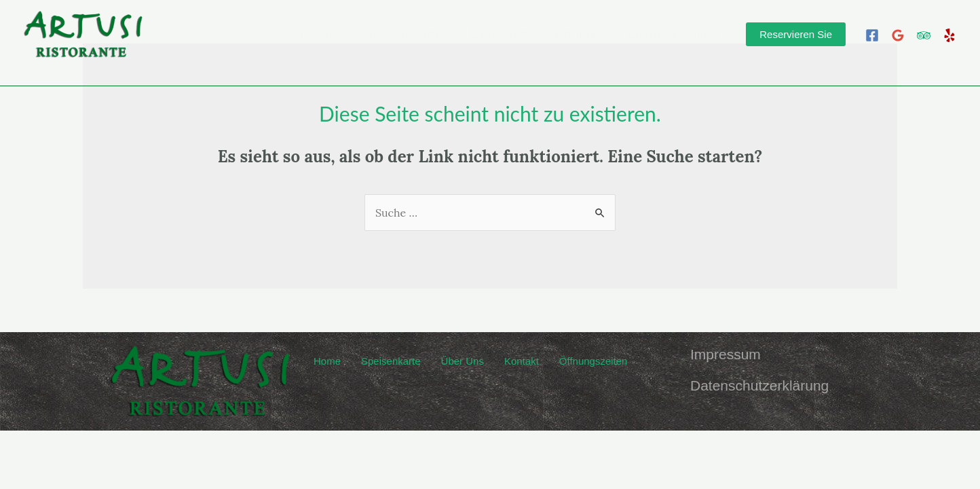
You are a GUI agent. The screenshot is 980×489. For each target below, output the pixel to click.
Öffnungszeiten (673, 35)
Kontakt (578, 35)
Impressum (725, 354)
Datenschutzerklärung (759, 385)
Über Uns (499, 35)
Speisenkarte (403, 35)
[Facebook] (872, 35)
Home (319, 35)
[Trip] (924, 35)
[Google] (898, 35)
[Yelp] (949, 35)
